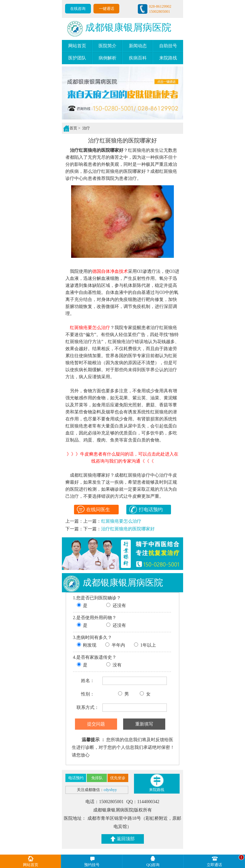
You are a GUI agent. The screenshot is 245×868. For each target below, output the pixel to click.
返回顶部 (122, 839)
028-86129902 (160, 6)
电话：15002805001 (105, 802)
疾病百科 (138, 58)
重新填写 (144, 724)
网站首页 (77, 46)
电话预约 (76, 778)
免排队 (97, 778)
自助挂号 (168, 46)
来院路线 (168, 58)
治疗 (86, 128)
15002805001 (160, 12)
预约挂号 (92, 865)
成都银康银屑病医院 (119, 29)
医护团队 (77, 58)
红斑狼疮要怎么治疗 (121, 521)
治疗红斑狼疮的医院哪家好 (128, 529)
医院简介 (108, 46)
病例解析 (108, 58)
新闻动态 (138, 46)
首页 (73, 128)
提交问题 (96, 724)
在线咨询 (78, 9)
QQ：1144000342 (143, 802)
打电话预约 (146, 510)
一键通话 (107, 9)
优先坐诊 (118, 778)
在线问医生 (93, 510)
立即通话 (214, 865)
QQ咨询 (153, 865)
